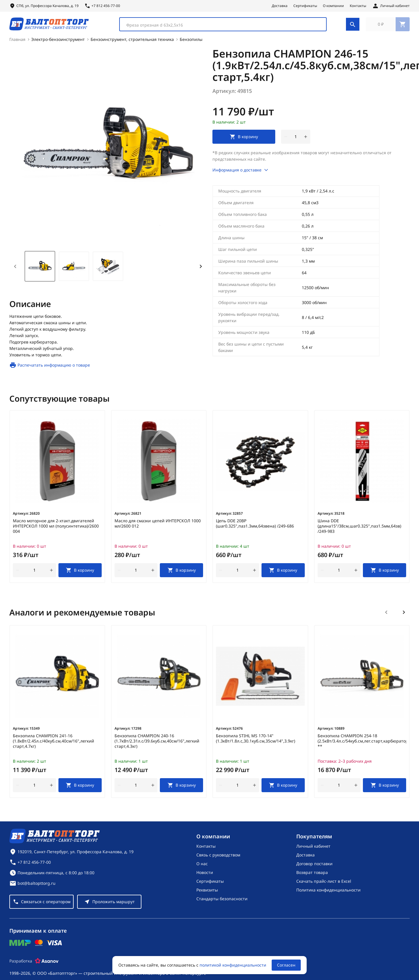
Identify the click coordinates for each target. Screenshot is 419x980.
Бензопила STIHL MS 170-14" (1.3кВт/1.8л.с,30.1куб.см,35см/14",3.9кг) (256, 742)
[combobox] (223, 26)
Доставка (280, 6)
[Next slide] (201, 270)
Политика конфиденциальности (328, 893)
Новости (205, 876)
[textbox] (219, 27)
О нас (202, 867)
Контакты (358, 6)
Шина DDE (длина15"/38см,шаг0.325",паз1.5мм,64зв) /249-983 (359, 530)
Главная (17, 43)
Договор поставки (314, 867)
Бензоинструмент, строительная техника (132, 43)
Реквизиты (207, 893)
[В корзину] (80, 574)
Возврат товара (312, 876)
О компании (333, 6)
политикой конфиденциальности (233, 965)
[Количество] (296, 140)
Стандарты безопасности (222, 902)
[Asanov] (47, 965)
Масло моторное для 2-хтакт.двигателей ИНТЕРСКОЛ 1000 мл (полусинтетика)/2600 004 (56, 530)
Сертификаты (305, 6)
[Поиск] (353, 26)
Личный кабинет (313, 850)
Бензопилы (191, 43)
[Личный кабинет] (391, 6)
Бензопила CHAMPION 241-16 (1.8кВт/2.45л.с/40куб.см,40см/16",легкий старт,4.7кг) (53, 745)
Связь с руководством (218, 858)
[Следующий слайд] (404, 616)
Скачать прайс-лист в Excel (324, 885)
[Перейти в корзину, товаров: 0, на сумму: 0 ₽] (388, 26)
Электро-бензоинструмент (58, 43)
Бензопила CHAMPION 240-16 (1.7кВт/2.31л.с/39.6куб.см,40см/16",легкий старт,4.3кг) (157, 745)
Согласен (286, 965)
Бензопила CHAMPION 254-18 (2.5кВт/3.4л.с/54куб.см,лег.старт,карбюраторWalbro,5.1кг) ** (362, 745)
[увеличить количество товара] (306, 140)
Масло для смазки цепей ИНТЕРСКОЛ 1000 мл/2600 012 (158, 527)
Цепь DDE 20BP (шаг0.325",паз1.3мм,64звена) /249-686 (255, 527)
